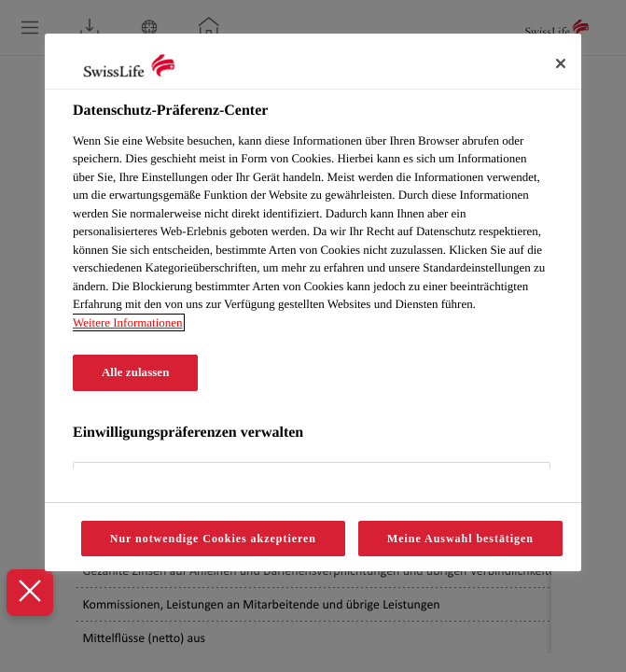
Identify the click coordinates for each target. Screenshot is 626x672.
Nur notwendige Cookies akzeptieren (213, 539)
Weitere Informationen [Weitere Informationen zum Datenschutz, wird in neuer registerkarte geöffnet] (128, 322)
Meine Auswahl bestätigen (460, 539)
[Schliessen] (561, 63)
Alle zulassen (135, 372)
